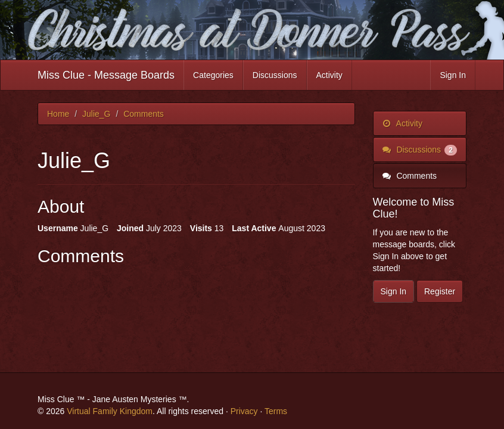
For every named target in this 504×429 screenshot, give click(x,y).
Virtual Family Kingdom (110, 411)
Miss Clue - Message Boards (106, 75)
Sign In (453, 75)
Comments (410, 176)
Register (440, 291)
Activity (329, 75)
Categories (213, 75)
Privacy (244, 411)
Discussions (275, 75)
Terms (276, 411)
